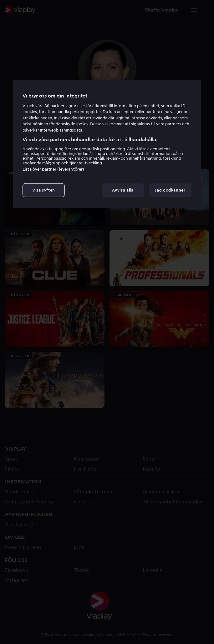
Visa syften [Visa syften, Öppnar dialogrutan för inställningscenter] (44, 190)
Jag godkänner (170, 190)
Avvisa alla (123, 190)
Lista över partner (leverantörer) (53, 169)
